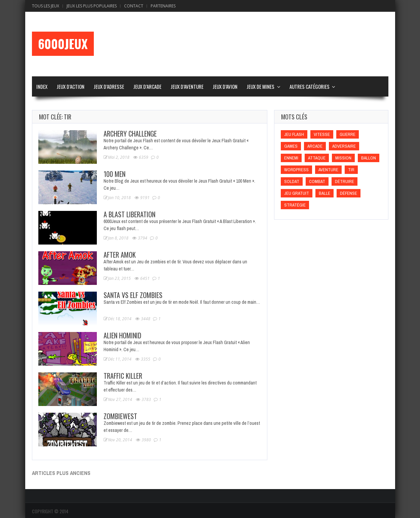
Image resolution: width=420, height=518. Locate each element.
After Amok (120, 255)
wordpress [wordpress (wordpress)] (296, 170)
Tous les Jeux (46, 6)
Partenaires (163, 6)
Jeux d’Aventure (187, 86)
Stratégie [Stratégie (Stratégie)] (295, 205)
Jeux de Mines (260, 86)
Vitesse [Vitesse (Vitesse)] (322, 134)
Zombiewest (120, 416)
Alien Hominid (122, 335)
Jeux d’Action (70, 86)
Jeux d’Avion (225, 86)
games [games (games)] (291, 146)
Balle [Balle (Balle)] (324, 193)
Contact (134, 6)
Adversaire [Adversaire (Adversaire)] (344, 146)
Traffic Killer (123, 376)
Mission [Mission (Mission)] (343, 158)
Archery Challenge (130, 134)
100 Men (114, 174)
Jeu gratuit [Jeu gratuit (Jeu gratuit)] (297, 193)
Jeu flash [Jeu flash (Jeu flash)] (294, 134)
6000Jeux (63, 44)
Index (42, 86)
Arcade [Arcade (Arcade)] (315, 146)
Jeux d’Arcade (147, 86)
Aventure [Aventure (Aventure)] (328, 170)
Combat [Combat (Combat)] (317, 181)
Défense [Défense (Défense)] (349, 193)
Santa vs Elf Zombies (133, 295)
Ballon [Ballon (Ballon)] (369, 158)
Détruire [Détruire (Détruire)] (345, 181)
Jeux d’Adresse (109, 86)
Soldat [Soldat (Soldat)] (292, 181)
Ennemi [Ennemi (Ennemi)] (291, 158)
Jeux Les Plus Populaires (92, 6)
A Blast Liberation (129, 214)
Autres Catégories (310, 86)
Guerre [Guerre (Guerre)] (348, 134)
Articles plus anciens (61, 473)
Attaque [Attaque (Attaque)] (317, 158)
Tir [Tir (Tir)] (351, 170)
